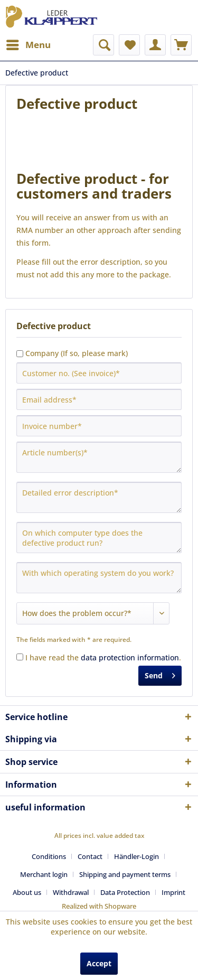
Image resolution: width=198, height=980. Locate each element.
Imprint (173, 892)
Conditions (49, 856)
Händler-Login (136, 856)
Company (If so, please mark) (77, 353)
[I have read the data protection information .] (20, 657)
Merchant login (44, 874)
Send (160, 674)
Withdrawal (71, 892)
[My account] (155, 45)
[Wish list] (129, 45)
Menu (29, 44)
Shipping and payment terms (125, 874)
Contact (90, 856)
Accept (99, 963)
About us (27, 892)
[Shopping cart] (181, 45)
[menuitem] (28, 45)
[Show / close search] (103, 45)
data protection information (130, 657)
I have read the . (103, 657)
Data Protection (125, 892)
